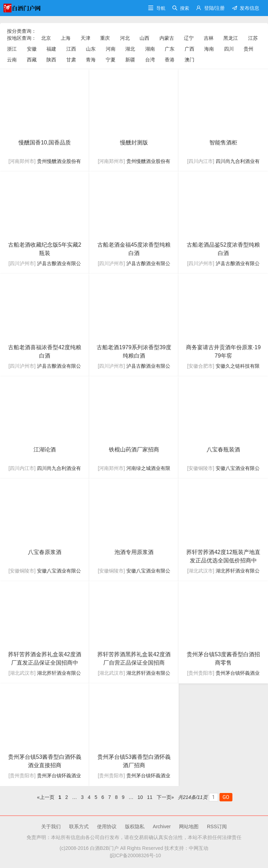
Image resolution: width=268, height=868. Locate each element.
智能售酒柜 (223, 143)
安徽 (32, 49)
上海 (66, 38)
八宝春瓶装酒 (223, 450)
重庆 (105, 38)
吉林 (209, 38)
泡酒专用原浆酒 (134, 552)
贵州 (248, 49)
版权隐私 (135, 826)
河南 (111, 49)
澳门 (189, 60)
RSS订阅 (217, 826)
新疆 (130, 60)
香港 (170, 60)
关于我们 (51, 826)
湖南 (150, 49)
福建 (51, 49)
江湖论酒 (45, 450)
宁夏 (111, 60)
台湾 (150, 60)
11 (150, 797)
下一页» (165, 797)
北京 (46, 38)
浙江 (12, 49)
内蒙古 (167, 38)
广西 (189, 49)
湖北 (130, 49)
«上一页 (46, 797)
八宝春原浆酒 (45, 552)
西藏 (32, 60)
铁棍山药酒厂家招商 (134, 450)
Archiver (162, 826)
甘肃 (71, 60)
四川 (229, 49)
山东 (91, 49)
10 (140, 797)
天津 (85, 38)
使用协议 (107, 826)
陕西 (51, 60)
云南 (12, 60)
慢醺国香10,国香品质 (45, 143)
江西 (71, 49)
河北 (125, 38)
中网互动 (199, 848)
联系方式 (79, 826)
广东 (170, 49)
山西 (144, 38)
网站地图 (189, 826)
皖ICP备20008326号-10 (134, 855)
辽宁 (189, 38)
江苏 (253, 38)
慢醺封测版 (134, 143)
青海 (91, 60)
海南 (209, 49)
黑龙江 (231, 38)
